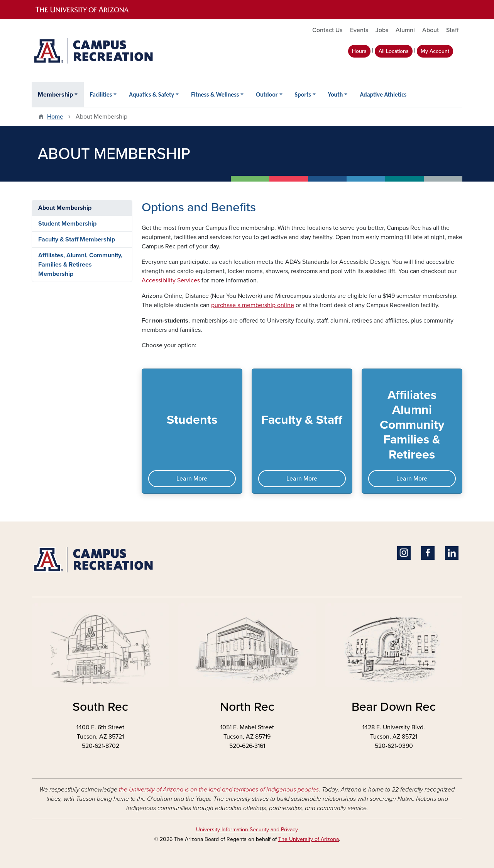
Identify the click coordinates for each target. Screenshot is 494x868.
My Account (435, 51)
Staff (452, 30)
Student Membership (67, 224)
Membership (55, 95)
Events (359, 30)
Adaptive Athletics (383, 94)
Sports (303, 94)
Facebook (428, 553)
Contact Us (327, 30)
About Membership (65, 208)
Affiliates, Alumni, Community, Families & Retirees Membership (80, 265)
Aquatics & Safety (151, 94)
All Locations (394, 51)
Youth (335, 94)
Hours (359, 51)
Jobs (382, 30)
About (431, 30)
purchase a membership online (253, 305)
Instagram (404, 553)
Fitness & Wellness (215, 94)
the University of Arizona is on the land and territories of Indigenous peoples (219, 790)
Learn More (192, 479)
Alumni (405, 30)
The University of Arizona (309, 839)
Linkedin (452, 553)
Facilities (101, 94)
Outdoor (267, 94)
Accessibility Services (171, 280)
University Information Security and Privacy (247, 830)
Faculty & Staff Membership (77, 240)
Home (55, 117)
